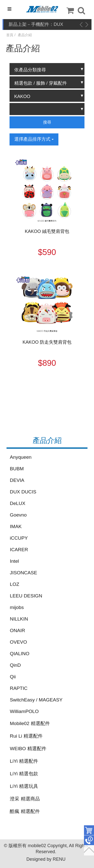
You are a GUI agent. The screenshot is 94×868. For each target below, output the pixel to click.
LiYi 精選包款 (24, 774)
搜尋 (47, 122)
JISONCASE (23, 573)
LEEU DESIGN (26, 596)
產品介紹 (25, 35)
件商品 (89, 830)
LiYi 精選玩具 (24, 786)
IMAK (16, 526)
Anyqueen (21, 457)
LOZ (14, 584)
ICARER (19, 550)
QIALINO (20, 654)
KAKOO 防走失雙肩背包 (47, 342)
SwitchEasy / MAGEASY (36, 700)
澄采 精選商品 (25, 799)
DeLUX (18, 503)
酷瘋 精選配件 (25, 811)
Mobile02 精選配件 (30, 723)
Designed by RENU (46, 859)
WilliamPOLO (24, 711)
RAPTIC (19, 688)
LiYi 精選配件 (24, 761)
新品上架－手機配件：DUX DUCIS (36, 25)
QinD (15, 665)
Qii (13, 677)
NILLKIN (19, 619)
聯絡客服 (89, 840)
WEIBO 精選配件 (28, 749)
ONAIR (17, 630)
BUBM (17, 469)
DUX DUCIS (23, 492)
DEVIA (17, 480)
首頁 (10, 35)
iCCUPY (19, 538)
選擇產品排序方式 (34, 139)
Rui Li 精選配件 (26, 736)
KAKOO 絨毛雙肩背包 (47, 231)
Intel (14, 561)
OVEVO (18, 642)
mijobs (17, 607)
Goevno (18, 515)
